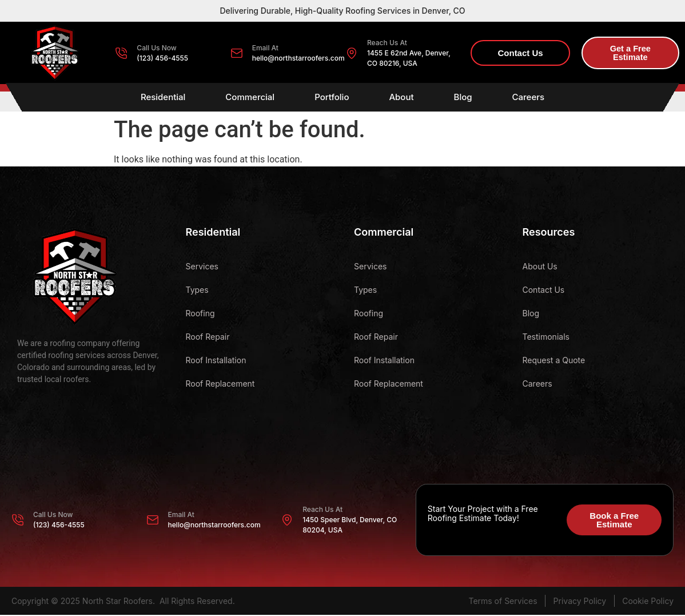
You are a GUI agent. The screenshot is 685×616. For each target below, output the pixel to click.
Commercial (250, 98)
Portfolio (332, 98)
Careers (529, 98)
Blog (463, 98)
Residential (163, 98)
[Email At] (237, 53)
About (401, 98)
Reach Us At (387, 43)
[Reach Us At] (352, 53)
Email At (265, 48)
